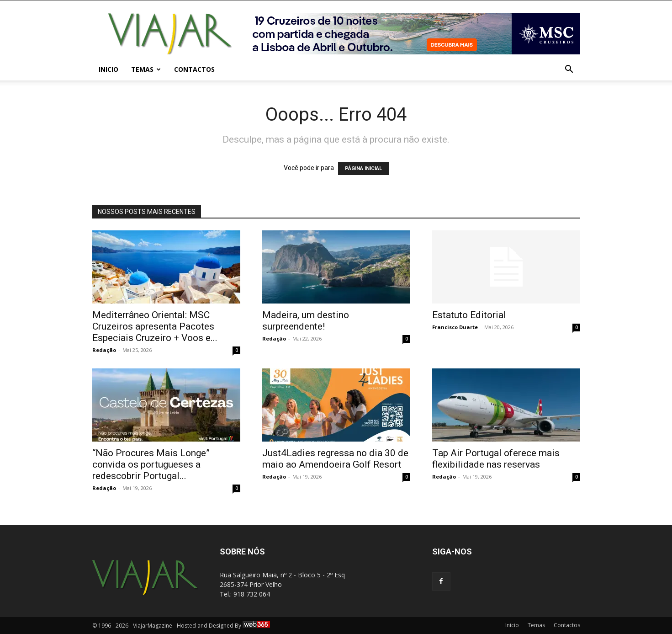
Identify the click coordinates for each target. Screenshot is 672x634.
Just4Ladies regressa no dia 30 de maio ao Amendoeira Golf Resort (335, 459)
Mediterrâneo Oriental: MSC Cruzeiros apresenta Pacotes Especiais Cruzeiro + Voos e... (155, 326)
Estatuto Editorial (469, 315)
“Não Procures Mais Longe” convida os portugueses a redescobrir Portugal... (151, 464)
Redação (104, 350)
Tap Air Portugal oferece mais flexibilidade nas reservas (496, 459)
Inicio (108, 69)
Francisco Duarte (455, 327)
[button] (569, 70)
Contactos (194, 69)
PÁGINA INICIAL (363, 168)
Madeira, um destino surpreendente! (306, 321)
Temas (146, 69)
